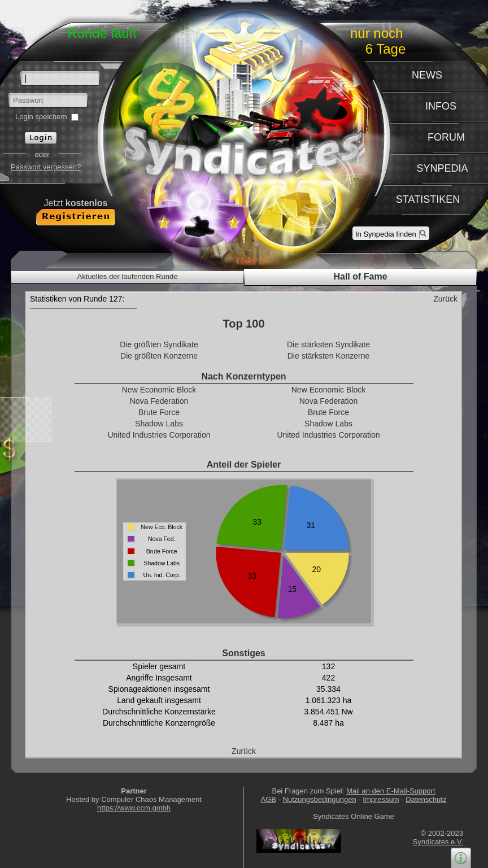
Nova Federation (159, 401)
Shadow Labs (159, 424)
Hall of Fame (360, 276)
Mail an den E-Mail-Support (391, 791)
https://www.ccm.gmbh (134, 808)
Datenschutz (426, 799)
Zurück (445, 299)
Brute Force (159, 412)
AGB (269, 799)
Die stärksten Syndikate (328, 344)
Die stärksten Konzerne (329, 356)
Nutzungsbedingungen (320, 799)
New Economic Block (159, 390)
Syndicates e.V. (438, 842)
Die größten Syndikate (159, 344)
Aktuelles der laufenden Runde (128, 276)
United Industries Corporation (159, 435)
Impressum (381, 799)
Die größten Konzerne (159, 356)
